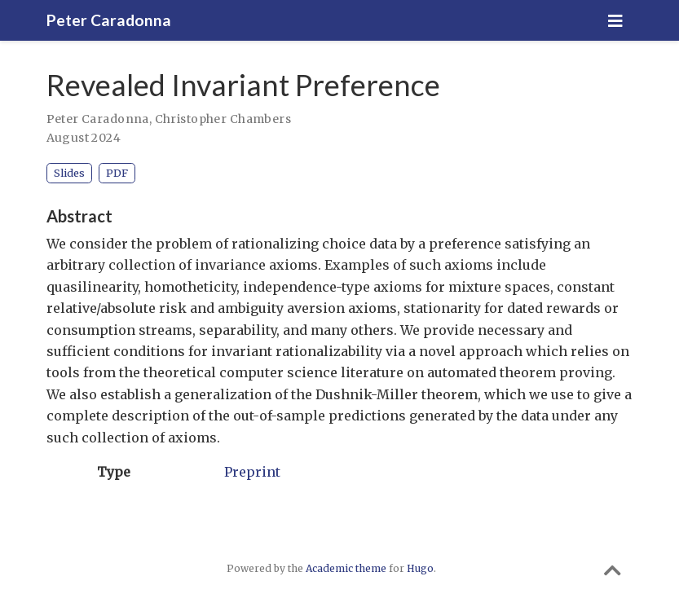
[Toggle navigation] (615, 21)
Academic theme (346, 568)
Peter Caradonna (109, 20)
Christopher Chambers (223, 119)
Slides (69, 173)
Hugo (420, 568)
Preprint (252, 472)
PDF (117, 173)
